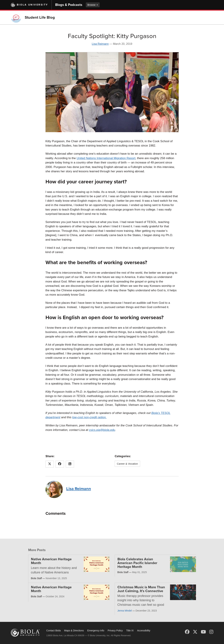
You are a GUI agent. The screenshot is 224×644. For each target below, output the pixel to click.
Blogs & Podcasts (69, 5)
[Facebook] (187, 632)
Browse (93, 5)
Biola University (32, 5)
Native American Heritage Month (51, 561)
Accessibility (144, 631)
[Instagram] (211, 632)
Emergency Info (96, 631)
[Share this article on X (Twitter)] (50, 464)
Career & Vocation (127, 464)
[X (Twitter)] (195, 632)
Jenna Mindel (125, 611)
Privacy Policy (115, 631)
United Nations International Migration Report (106, 158)
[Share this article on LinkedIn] (70, 464)
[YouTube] (203, 632)
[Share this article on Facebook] (60, 464)
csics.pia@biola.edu (102, 430)
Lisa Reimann (100, 44)
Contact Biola (54, 631)
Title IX (130, 631)
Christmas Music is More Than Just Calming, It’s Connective (141, 589)
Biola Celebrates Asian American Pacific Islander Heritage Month (137, 563)
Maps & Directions (74, 631)
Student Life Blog (40, 17)
